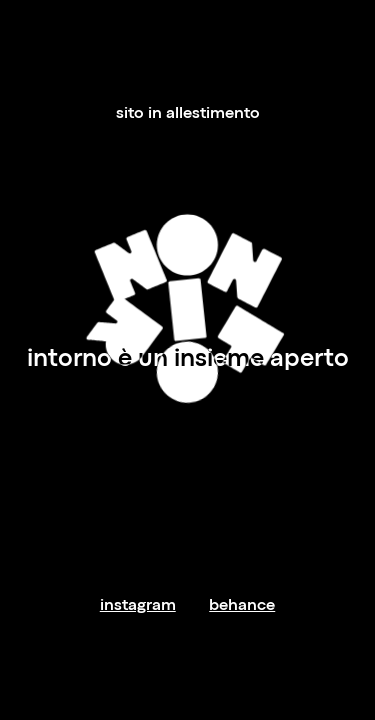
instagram (138, 606)
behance (242, 606)
